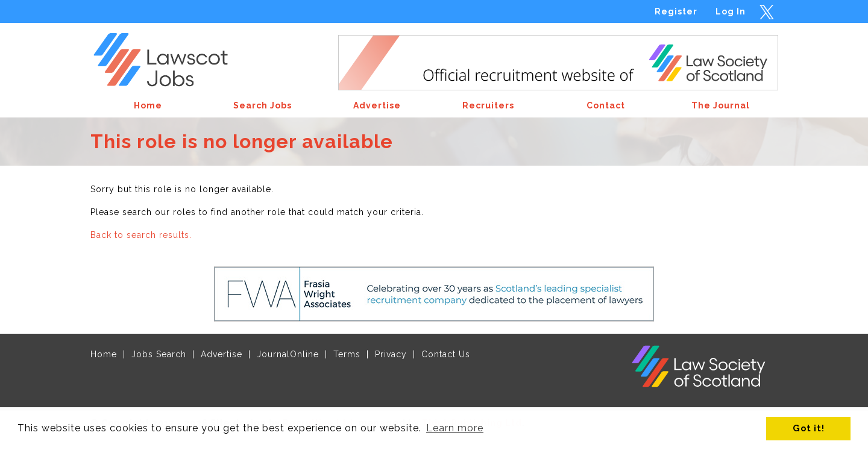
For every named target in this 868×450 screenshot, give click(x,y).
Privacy (391, 354)
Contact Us (446, 354)
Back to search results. (141, 235)
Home (104, 354)
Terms (347, 354)
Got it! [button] (809, 428)
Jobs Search (159, 354)
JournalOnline (288, 354)
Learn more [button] (455, 428)
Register (676, 11)
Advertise (222, 354)
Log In (731, 11)
